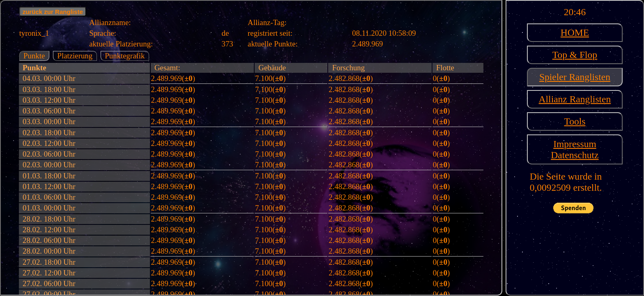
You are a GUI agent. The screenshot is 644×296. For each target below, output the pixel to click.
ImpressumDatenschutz (575, 149)
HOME (575, 32)
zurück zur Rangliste (53, 12)
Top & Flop (575, 55)
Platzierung (75, 56)
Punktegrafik (125, 56)
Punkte (34, 56)
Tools (575, 121)
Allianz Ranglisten (575, 99)
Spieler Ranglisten (575, 77)
